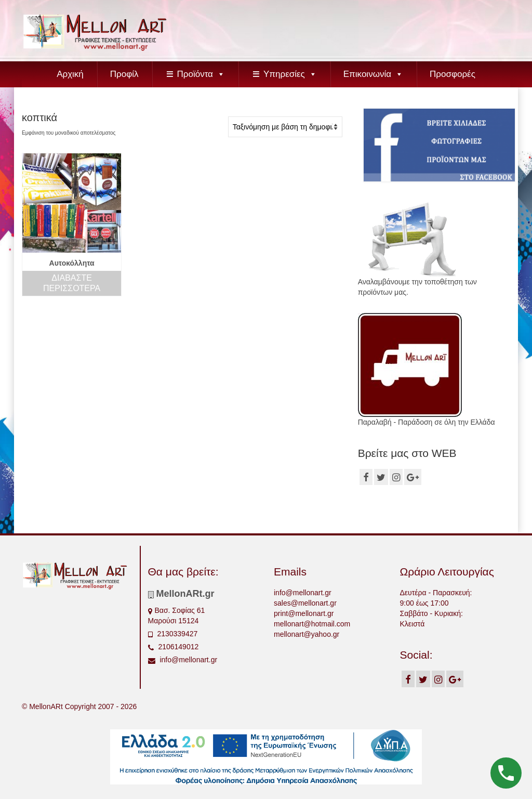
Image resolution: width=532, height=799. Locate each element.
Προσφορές (453, 74)
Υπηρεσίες (290, 74)
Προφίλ (124, 74)
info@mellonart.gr (183, 660)
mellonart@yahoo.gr (307, 634)
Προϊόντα (201, 74)
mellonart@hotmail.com (312, 624)
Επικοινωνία (373, 74)
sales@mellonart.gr (305, 603)
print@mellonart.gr (304, 613)
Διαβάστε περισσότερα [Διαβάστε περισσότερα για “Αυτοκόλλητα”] (72, 283)
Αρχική (70, 74)
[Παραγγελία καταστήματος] (285, 127)
